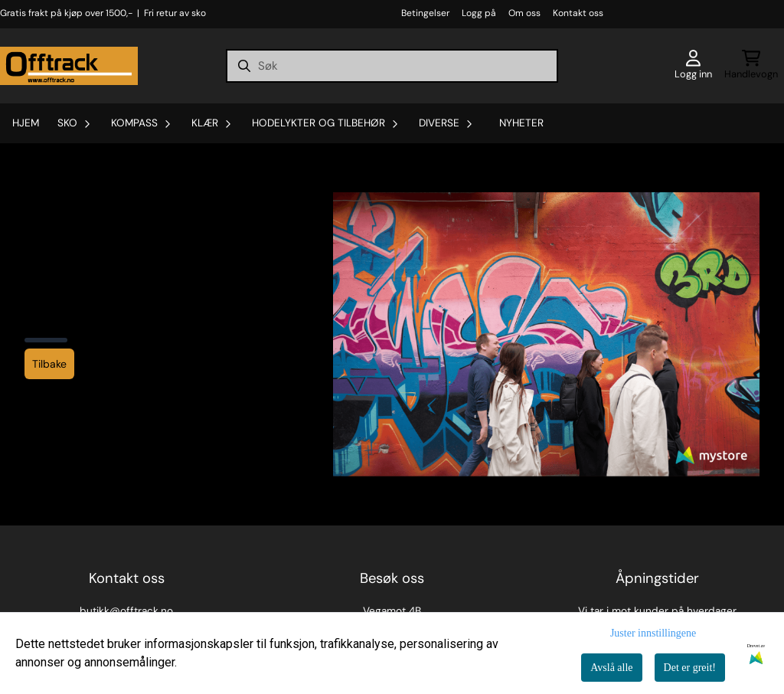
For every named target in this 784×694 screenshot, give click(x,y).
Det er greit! (690, 668)
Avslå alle (611, 668)
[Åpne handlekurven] (751, 66)
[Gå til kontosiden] (693, 66)
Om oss (524, 13)
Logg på (479, 13)
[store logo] (69, 66)
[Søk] (392, 66)
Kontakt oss (578, 13)
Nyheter (521, 123)
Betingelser (425, 13)
